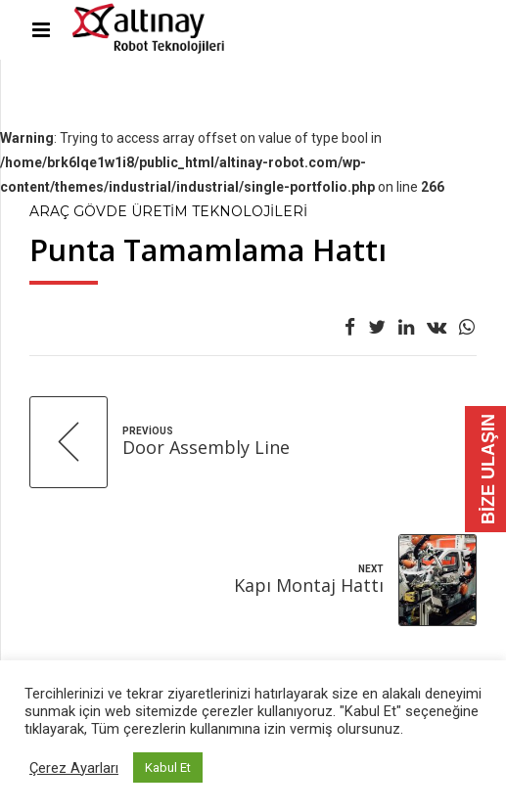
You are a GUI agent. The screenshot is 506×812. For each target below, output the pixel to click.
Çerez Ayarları (74, 768)
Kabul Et (168, 767)
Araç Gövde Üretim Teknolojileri (168, 211)
